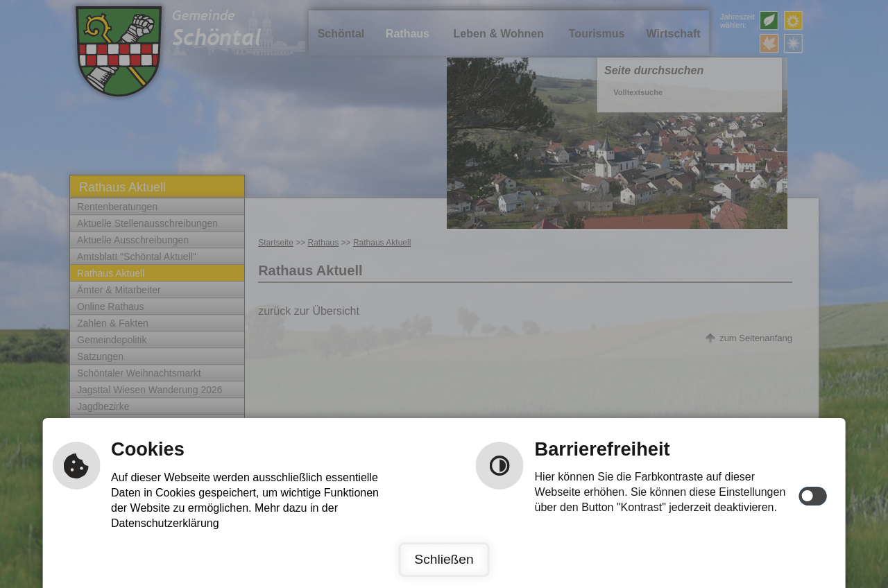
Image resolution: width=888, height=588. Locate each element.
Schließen (444, 559)
